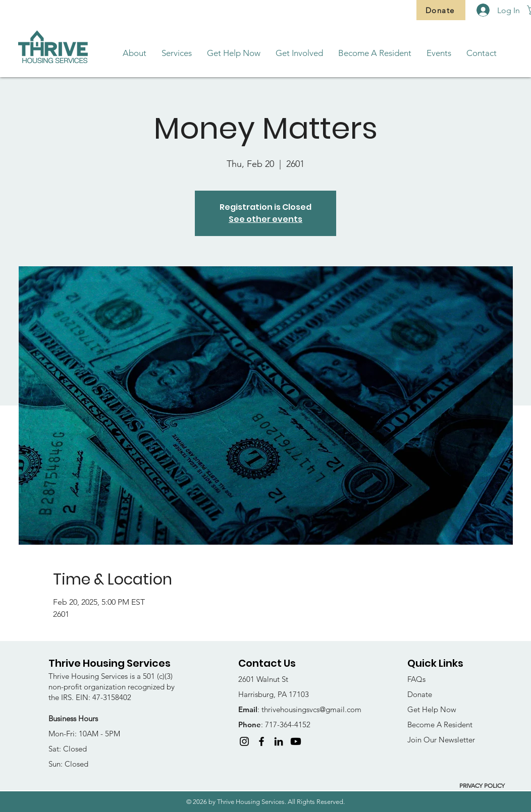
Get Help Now (432, 709)
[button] (135, 53)
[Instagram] (244, 741)
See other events (265, 219)
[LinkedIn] (279, 741)
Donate (420, 694)
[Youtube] (296, 741)
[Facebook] (261, 741)
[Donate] (441, 10)
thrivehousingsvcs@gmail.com (311, 709)
